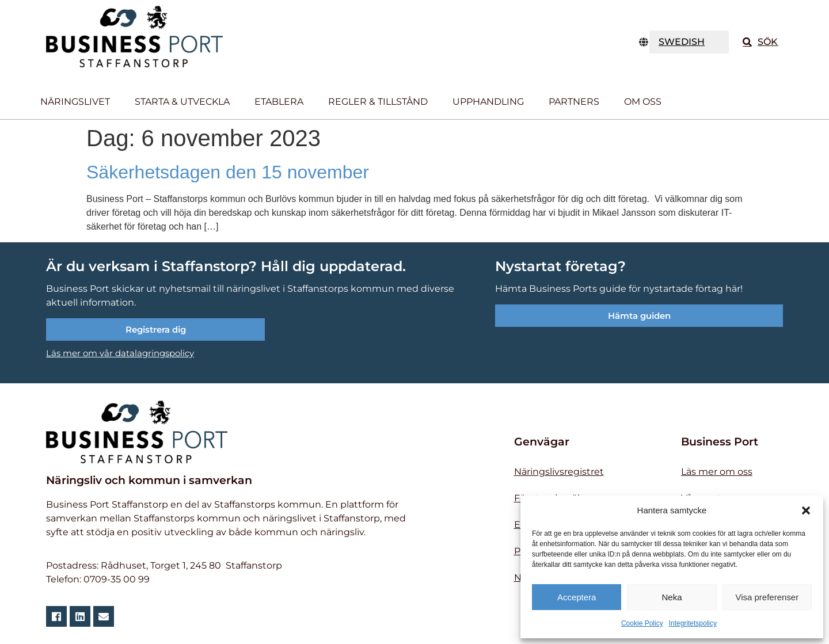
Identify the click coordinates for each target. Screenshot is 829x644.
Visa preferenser (767, 597)
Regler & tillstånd (378, 102)
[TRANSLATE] (689, 42)
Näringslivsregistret (559, 472)
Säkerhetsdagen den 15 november (228, 172)
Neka (672, 597)
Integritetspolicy (693, 623)
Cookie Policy (642, 623)
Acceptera (577, 597)
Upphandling (488, 102)
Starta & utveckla (182, 102)
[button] (806, 510)
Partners (574, 102)
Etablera (279, 102)
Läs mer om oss (717, 472)
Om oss (643, 102)
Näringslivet (75, 102)
